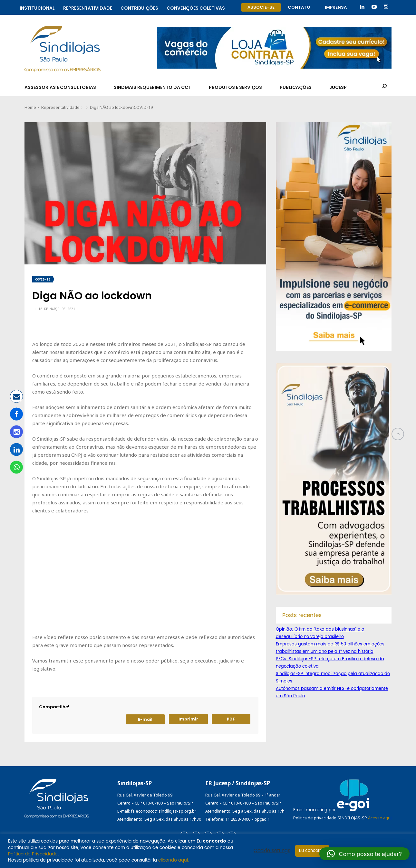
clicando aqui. (174, 860)
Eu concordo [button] (312, 851)
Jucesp (338, 87)
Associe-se (261, 7)
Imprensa (336, 7)
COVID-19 (143, 107)
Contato (299, 7)
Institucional (37, 7)
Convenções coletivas (196, 7)
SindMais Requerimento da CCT (152, 87)
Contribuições (139, 7)
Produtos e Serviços (235, 87)
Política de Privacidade (33, 854)
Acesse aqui (380, 818)
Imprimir (188, 719)
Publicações (296, 87)
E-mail (145, 719)
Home (30, 107)
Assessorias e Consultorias (60, 87)
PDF (231, 719)
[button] (364, 854)
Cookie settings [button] (272, 851)
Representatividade (88, 7)
